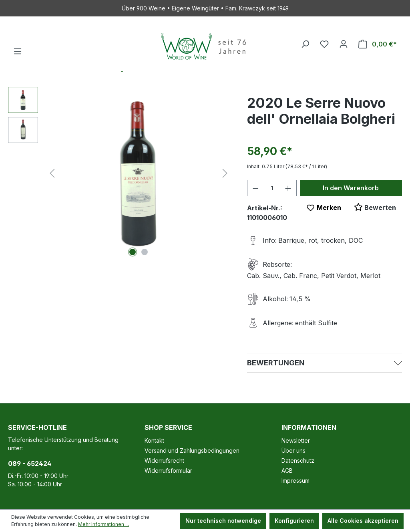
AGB (287, 471)
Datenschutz (298, 460)
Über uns (293, 450)
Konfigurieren (294, 521)
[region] (120, 173)
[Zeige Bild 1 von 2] (133, 252)
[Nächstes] (225, 173)
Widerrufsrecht (164, 460)
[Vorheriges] (52, 173)
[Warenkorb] (378, 44)
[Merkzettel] (324, 44)
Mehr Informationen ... (104, 524)
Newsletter (296, 440)
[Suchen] (305, 44)
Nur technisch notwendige (223, 521)
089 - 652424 (30, 463)
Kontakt (154, 440)
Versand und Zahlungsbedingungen (192, 450)
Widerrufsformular (168, 471)
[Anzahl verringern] (255, 188)
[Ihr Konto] (344, 44)
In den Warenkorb (351, 188)
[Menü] (18, 51)
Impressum (295, 481)
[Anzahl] (272, 188)
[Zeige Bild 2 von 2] (145, 252)
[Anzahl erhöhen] (288, 188)
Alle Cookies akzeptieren (363, 521)
